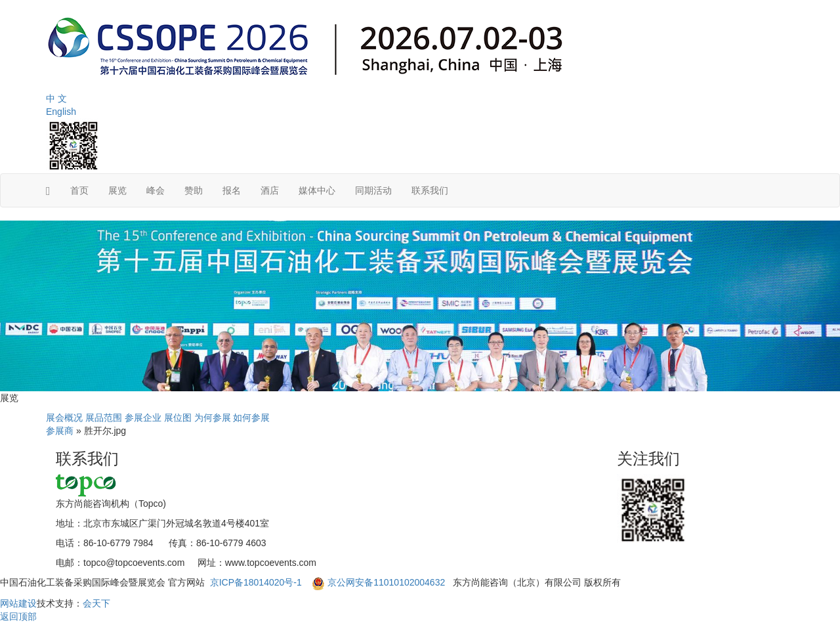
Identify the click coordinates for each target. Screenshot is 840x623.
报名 (232, 190)
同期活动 (373, 190)
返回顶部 (18, 616)
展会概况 (64, 418)
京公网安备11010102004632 (386, 582)
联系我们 (430, 190)
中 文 (56, 98)
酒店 (270, 190)
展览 (117, 190)
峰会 (156, 190)
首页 (79, 190)
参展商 (60, 431)
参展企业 (143, 418)
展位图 (178, 418)
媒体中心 (317, 190)
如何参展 (251, 418)
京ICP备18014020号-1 (257, 582)
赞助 (194, 190)
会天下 (96, 603)
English (61, 112)
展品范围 (104, 418)
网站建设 (18, 603)
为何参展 (213, 418)
